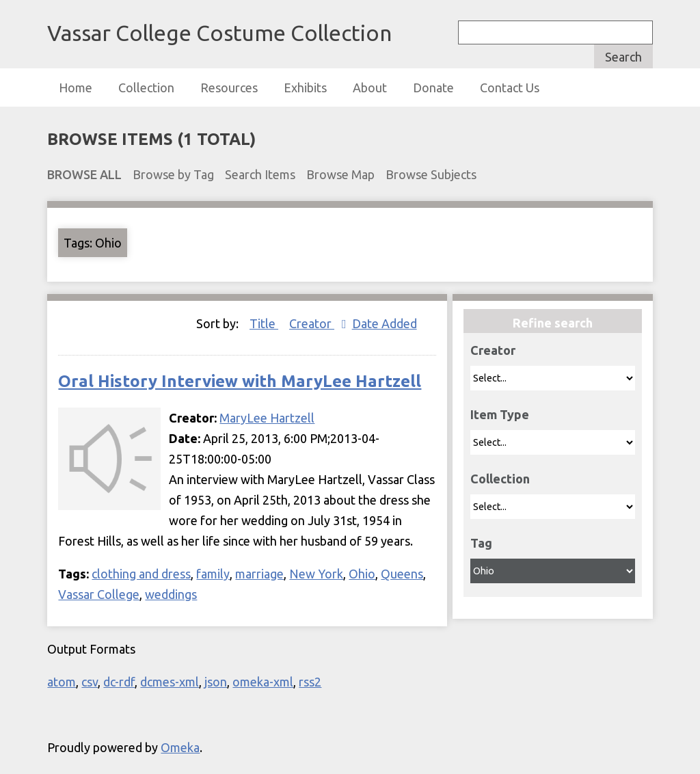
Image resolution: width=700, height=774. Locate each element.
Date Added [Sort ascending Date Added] (385, 323)
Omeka (180, 747)
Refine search (553, 323)
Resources (229, 88)
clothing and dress (141, 574)
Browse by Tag (173, 174)
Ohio (362, 574)
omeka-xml (263, 682)
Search (623, 57)
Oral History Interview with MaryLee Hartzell (240, 381)
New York (316, 574)
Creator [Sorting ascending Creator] (312, 323)
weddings (171, 594)
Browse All (84, 174)
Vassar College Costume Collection (219, 33)
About (370, 88)
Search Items (260, 174)
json (216, 682)
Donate (433, 88)
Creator (493, 350)
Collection (146, 88)
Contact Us (510, 88)
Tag (481, 543)
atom (62, 682)
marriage (259, 574)
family (213, 574)
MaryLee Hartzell (267, 418)
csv (90, 682)
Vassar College (99, 594)
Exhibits (305, 88)
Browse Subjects (431, 174)
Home (76, 88)
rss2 (310, 682)
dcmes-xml (170, 682)
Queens (402, 574)
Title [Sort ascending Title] (264, 323)
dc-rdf (119, 682)
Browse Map (340, 174)
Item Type (500, 414)
